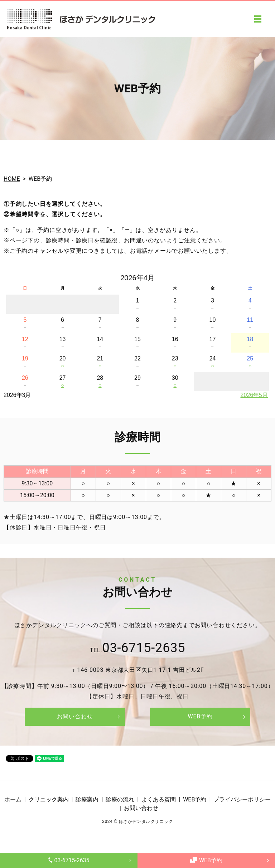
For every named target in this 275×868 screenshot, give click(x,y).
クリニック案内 (49, 799)
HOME (12, 179)
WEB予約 (206, 860)
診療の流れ (120, 799)
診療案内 (87, 799)
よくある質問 (159, 799)
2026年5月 (254, 395)
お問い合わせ (75, 716)
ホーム (13, 799)
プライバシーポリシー (242, 799)
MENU (258, 19)
